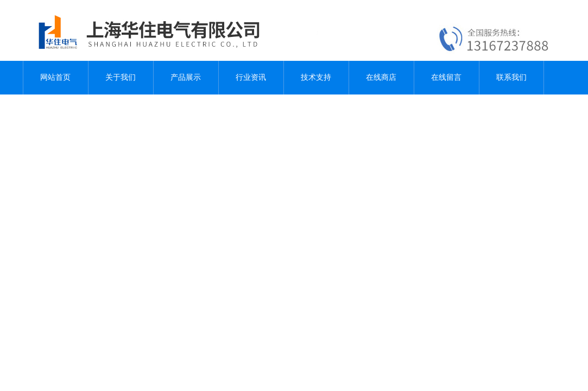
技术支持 (316, 77)
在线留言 (446, 77)
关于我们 (121, 77)
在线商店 (381, 77)
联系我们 (511, 77)
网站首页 (55, 77)
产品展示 (186, 77)
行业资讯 (251, 77)
